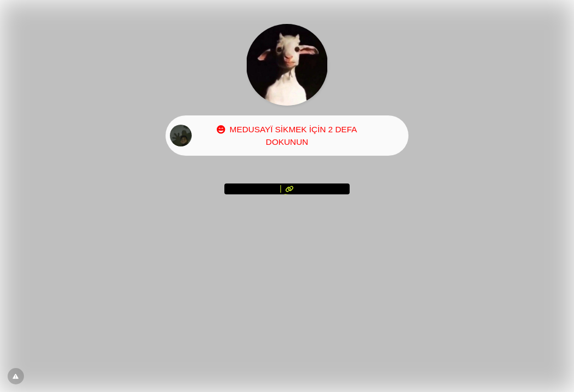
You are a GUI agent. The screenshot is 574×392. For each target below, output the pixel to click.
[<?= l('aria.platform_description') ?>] (287, 189)
